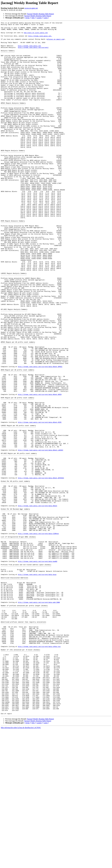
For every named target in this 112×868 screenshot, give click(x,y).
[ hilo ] (33, 18)
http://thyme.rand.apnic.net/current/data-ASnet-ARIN (40, 469)
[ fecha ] (27, 18)
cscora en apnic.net (31, 8)
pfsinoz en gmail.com (55, 43)
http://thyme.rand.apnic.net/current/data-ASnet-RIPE (40, 502)
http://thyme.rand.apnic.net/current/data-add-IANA (39, 718)
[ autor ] (46, 18)
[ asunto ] (39, 18)
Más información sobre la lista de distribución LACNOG (21, 866)
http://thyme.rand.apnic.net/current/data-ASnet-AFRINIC (41, 569)
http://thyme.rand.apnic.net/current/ (33, 53)
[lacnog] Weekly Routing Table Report (40, 14)
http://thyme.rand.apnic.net (29, 51)
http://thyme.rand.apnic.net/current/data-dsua (37, 685)
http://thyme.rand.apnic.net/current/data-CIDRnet (38, 636)
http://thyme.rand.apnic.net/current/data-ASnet (38, 603)
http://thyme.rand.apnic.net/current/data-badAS (38, 669)
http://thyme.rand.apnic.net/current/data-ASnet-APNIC (40, 436)
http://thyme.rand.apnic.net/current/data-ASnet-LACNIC (41, 536)
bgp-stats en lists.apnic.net (36, 35)
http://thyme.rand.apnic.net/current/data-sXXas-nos (39, 772)
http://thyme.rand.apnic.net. (40, 39)
